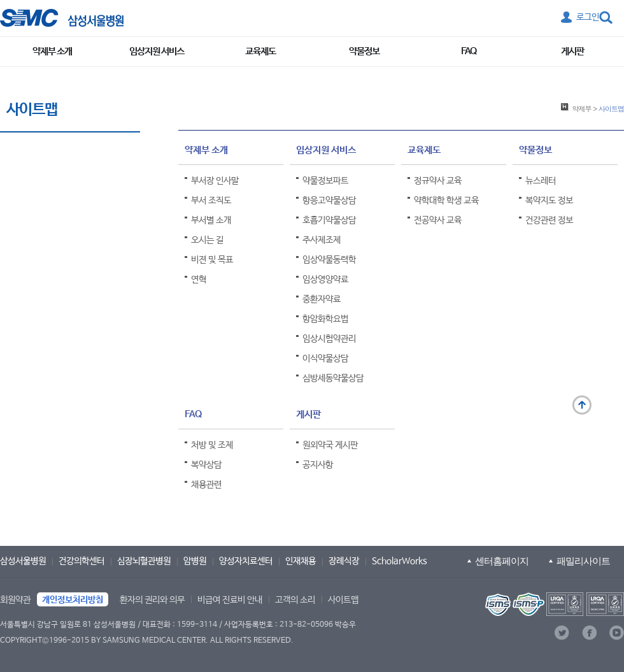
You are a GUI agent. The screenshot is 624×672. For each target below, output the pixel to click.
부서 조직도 (211, 201)
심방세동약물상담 (333, 378)
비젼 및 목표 (212, 260)
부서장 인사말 (215, 181)
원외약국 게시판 (330, 445)
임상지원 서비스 (157, 51)
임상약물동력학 (329, 260)
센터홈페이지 (502, 561)
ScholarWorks (400, 561)
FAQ (469, 51)
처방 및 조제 (212, 445)
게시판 (572, 51)
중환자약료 (322, 299)
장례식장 (344, 561)
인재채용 (301, 561)
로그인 (588, 17)
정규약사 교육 (438, 181)
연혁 (199, 280)
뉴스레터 (541, 181)
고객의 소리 (295, 600)
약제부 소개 (52, 51)
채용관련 (206, 485)
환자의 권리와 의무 (152, 600)
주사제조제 (322, 240)
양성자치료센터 (246, 561)
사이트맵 (343, 600)
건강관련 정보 (549, 220)
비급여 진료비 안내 (230, 600)
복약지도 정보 (549, 201)
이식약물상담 (325, 359)
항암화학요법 (325, 319)
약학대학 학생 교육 (446, 201)
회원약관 (15, 600)
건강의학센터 (82, 561)
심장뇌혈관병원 (144, 561)
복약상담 (206, 465)
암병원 (195, 561)
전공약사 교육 (438, 220)
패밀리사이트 (583, 561)
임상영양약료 (325, 280)
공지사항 (318, 465)
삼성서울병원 (23, 561)
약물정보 (364, 51)
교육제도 (260, 51)
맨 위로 (582, 405)
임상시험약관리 (329, 339)
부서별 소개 (211, 220)
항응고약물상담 (329, 201)
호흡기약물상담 (329, 220)
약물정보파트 (325, 181)
